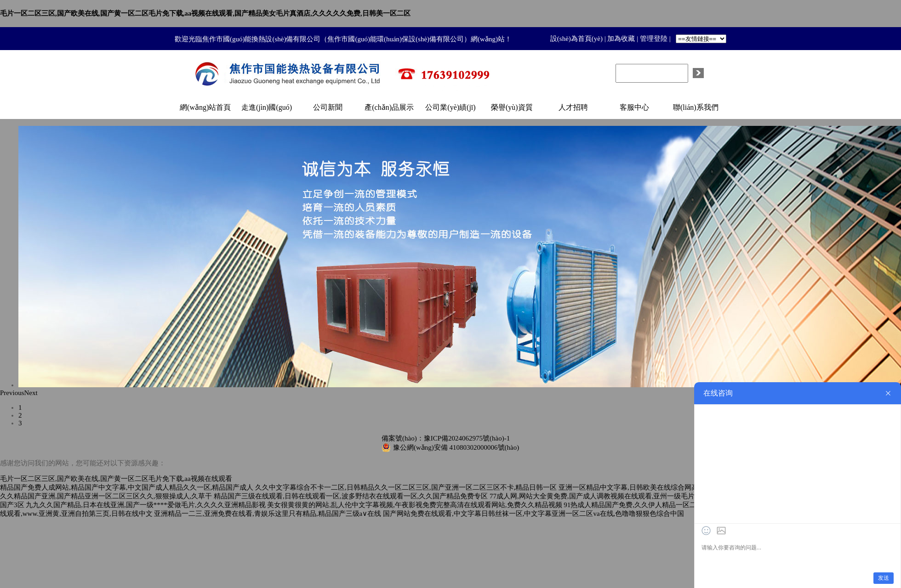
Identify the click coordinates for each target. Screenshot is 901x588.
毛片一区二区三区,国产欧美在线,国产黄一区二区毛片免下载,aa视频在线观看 (116, 479)
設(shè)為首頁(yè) (576, 39)
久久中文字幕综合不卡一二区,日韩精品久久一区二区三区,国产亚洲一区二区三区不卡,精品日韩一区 (406, 487)
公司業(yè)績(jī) (450, 107)
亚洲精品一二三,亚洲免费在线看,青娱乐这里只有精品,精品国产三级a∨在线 (268, 514)
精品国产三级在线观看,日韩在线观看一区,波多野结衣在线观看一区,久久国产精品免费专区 (351, 496)
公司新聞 (328, 107)
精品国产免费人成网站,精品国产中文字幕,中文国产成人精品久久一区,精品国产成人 (127, 487)
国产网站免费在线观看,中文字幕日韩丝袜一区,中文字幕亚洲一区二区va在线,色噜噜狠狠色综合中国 (533, 514)
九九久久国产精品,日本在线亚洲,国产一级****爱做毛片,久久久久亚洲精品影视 (145, 505)
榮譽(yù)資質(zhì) (512, 111)
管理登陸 (654, 39)
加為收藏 (621, 39)
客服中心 (634, 107)
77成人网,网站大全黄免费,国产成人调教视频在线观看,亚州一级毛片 (592, 496)
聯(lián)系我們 (696, 107)
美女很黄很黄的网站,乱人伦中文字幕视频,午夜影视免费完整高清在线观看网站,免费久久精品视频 (414, 505)
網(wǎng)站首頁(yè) (205, 111)
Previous (12, 393)
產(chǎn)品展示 (389, 107)
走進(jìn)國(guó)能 (267, 111)
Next (31, 393)
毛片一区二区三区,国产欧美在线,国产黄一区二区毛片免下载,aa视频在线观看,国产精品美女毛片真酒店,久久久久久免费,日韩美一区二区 (205, 13)
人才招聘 (573, 107)
